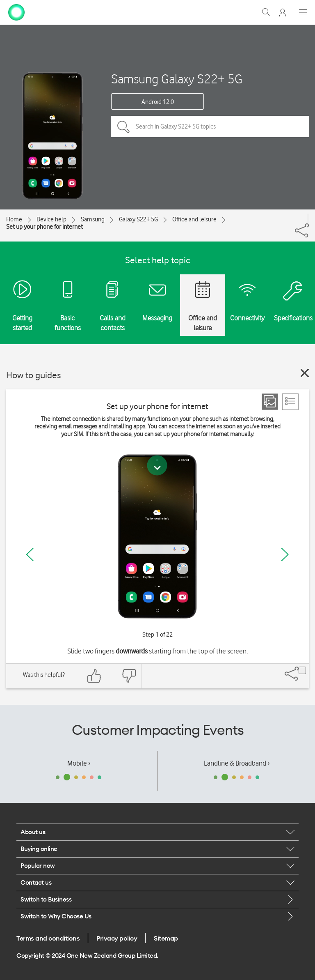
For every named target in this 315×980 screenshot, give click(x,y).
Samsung (93, 219)
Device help (51, 219)
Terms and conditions (48, 938)
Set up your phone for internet (45, 227)
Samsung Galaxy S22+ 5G (177, 79)
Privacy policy (117, 938)
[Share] (308, 219)
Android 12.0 (158, 102)
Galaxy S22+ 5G (138, 219)
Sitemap (166, 938)
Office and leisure (194, 219)
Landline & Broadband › (237, 763)
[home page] (16, 12)
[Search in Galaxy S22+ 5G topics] (210, 127)
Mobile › (79, 763)
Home (14, 219)
